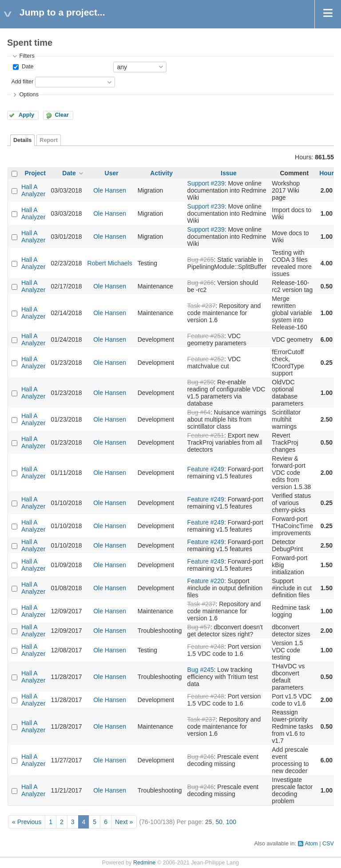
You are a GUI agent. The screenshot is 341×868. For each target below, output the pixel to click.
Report (49, 140)
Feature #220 (206, 581)
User (112, 173)
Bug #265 (201, 260)
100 (231, 822)
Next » (124, 822)
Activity (161, 173)
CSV (328, 844)
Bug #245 (201, 670)
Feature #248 (206, 647)
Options (29, 95)
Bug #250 (201, 382)
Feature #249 (206, 469)
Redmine (144, 863)
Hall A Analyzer (33, 190)
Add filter (22, 82)
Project (35, 173)
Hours (328, 173)
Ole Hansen (110, 190)
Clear (62, 115)
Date (27, 67)
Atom (311, 844)
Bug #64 (199, 412)
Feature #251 (206, 435)
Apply (26, 115)
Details (22, 140)
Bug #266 (201, 283)
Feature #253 (206, 336)
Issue (229, 173)
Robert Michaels (110, 263)
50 (219, 822)
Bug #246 (201, 757)
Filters (27, 56)
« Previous (27, 822)
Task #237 (202, 306)
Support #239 (206, 183)
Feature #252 (206, 359)
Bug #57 (199, 627)
